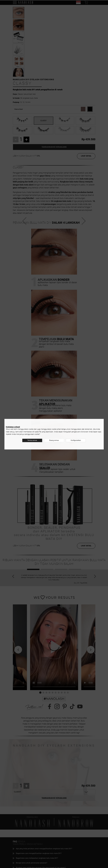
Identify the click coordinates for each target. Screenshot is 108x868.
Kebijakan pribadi (13, 427)
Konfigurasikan (76, 440)
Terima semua (32, 440)
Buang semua (54, 440)
